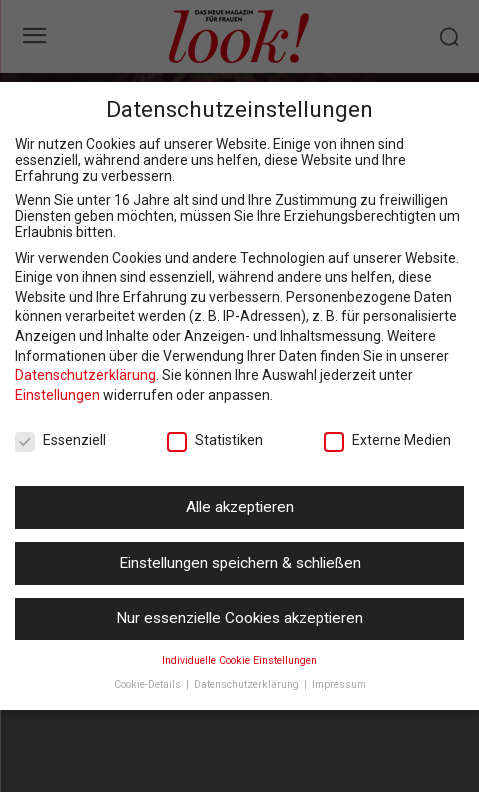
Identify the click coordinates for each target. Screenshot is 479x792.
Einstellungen (57, 395)
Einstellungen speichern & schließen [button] (240, 563)
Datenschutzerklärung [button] (248, 684)
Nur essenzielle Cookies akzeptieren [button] (239, 618)
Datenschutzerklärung (85, 375)
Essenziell (60, 440)
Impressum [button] (339, 684)
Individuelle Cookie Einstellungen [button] (239, 660)
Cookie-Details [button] (149, 684)
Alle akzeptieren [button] (240, 507)
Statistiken (215, 440)
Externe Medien (387, 440)
